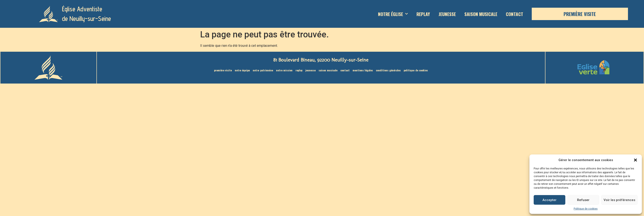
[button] (635, 160)
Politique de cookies (586, 209)
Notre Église (393, 14)
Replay (423, 14)
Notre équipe (244, 70)
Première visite (580, 14)
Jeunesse (447, 14)
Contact (515, 14)
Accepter (549, 200)
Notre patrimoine (264, 70)
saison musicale (481, 14)
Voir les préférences (619, 200)
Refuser (583, 200)
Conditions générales (387, 70)
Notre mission (285, 70)
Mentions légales (362, 70)
